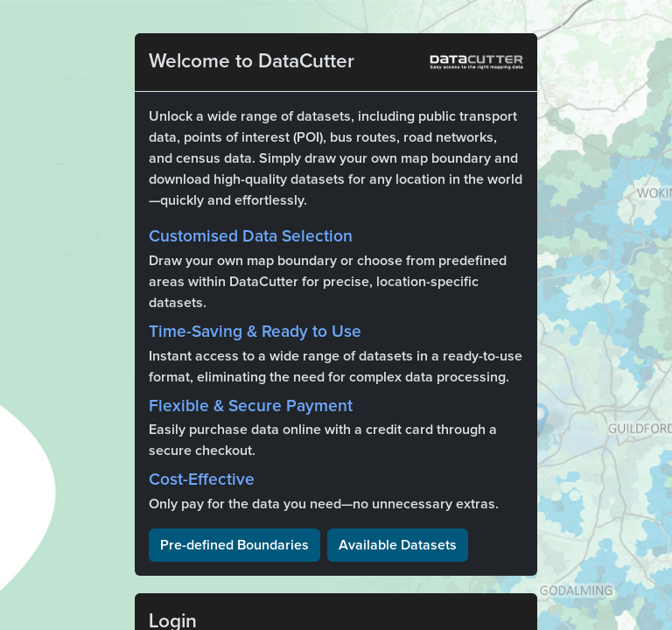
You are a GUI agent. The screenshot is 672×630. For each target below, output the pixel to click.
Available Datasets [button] (398, 545)
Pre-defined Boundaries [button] (234, 545)
